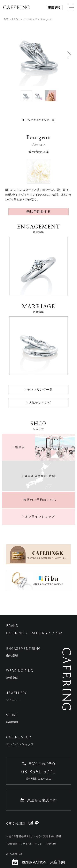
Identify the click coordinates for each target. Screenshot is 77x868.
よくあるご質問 (40, 836)
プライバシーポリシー (32, 844)
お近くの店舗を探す (17, 836)
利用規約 (52, 844)
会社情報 (56, 836)
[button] (69, 55)
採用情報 (13, 844)
